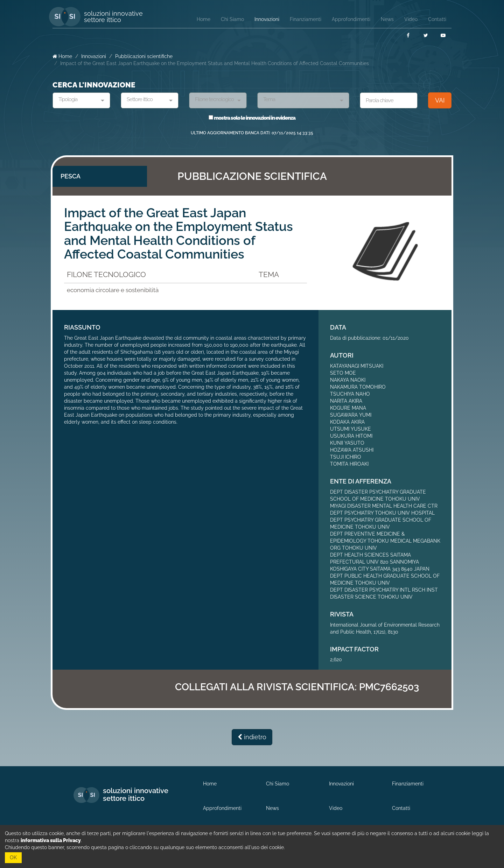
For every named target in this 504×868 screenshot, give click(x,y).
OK (13, 858)
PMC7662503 (389, 687)
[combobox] (81, 100)
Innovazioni (94, 56)
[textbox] (79, 100)
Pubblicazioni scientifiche (144, 56)
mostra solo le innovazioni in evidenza (252, 118)
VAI (440, 100)
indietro (252, 737)
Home (62, 56)
